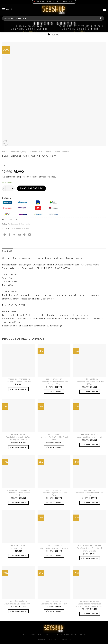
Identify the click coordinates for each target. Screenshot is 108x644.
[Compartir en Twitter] (14, 235)
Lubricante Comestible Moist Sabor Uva (90, 494)
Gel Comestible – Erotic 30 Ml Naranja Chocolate (90, 549)
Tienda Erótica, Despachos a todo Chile (26, 152)
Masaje (27, 228)
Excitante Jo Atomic (18, 548)
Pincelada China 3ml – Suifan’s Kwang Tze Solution (18, 438)
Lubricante (19, 228)
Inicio (4, 152)
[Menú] (7, 9)
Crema (12, 228)
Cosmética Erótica (52, 152)
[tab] (8, 251)
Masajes (66, 152)
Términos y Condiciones (47, 639)
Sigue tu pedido (64, 639)
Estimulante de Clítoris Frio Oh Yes (18, 604)
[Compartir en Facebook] (10, 235)
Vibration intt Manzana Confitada (54, 548)
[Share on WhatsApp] (5, 235)
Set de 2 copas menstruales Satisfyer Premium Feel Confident (90, 605)
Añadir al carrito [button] (18, 389)
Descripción (8, 251)
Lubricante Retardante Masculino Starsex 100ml (54, 383)
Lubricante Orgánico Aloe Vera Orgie (54, 494)
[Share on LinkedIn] (30, 235)
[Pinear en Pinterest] (24, 235)
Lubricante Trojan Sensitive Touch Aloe (54, 438)
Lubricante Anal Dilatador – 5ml (54, 604)
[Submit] (101, 18)
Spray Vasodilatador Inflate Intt (90, 437)
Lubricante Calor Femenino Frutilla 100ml (90, 383)
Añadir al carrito (31, 188)
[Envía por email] (20, 235)
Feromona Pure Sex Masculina (18, 382)
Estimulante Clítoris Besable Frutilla (18, 494)
